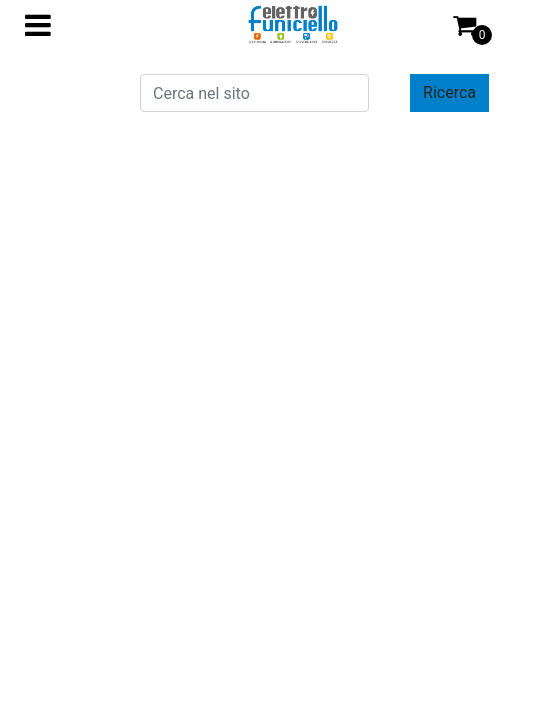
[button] (449, 93)
